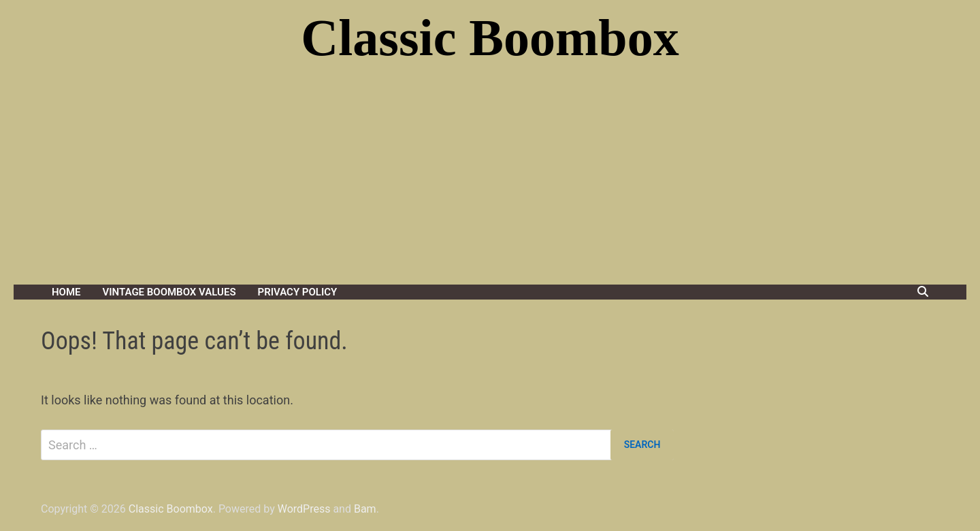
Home (66, 292)
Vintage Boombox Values (169, 292)
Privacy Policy (298, 292)
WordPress (304, 509)
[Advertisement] (490, 182)
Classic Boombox (490, 37)
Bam (365, 509)
